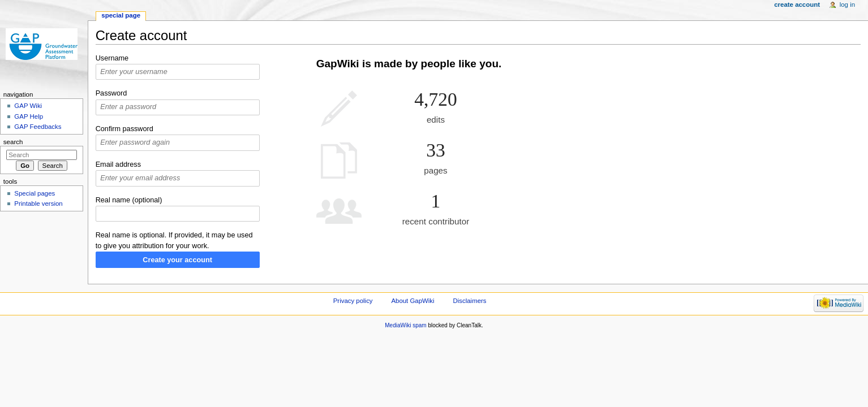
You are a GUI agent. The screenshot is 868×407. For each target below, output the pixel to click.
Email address (118, 164)
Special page (121, 15)
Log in (847, 5)
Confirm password (124, 129)
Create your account (177, 260)
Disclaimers (470, 301)
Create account (797, 5)
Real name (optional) (129, 200)
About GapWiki (412, 301)
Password (111, 93)
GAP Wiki (28, 106)
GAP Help (29, 116)
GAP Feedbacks (38, 127)
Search (13, 142)
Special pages (35, 193)
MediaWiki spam (405, 325)
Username (112, 58)
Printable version (38, 203)
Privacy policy (353, 301)
